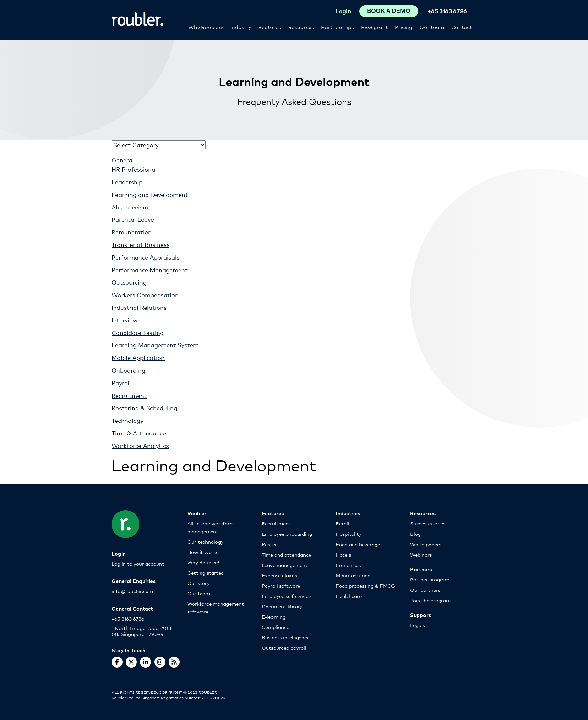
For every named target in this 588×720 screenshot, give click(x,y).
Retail (343, 523)
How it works (203, 552)
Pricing (404, 27)
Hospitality (349, 534)
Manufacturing (353, 575)
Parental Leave (133, 219)
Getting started (206, 573)
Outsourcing (129, 282)
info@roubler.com (132, 591)
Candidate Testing (138, 332)
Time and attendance (286, 554)
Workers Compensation (145, 295)
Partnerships (338, 27)
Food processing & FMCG (365, 585)
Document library (282, 606)
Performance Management (150, 270)
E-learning (274, 617)
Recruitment (129, 395)
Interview (125, 320)
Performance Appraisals (146, 257)
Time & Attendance (139, 433)
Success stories (428, 523)
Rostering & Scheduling (144, 408)
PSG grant (374, 27)
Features (270, 27)
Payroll (121, 383)
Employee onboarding (287, 534)
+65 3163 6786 (447, 11)
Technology (127, 420)
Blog (415, 534)
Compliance (275, 627)
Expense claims (279, 575)
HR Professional (134, 169)
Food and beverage (358, 544)
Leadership (127, 182)
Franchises (348, 565)
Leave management (285, 565)
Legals (418, 625)
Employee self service (286, 596)
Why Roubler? (206, 27)
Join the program (430, 600)
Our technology (205, 541)
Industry (241, 27)
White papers (426, 544)
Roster (269, 544)
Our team (432, 27)
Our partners (425, 590)
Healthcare (349, 596)
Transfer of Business (141, 244)
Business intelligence (286, 637)
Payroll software (281, 585)
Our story (198, 583)
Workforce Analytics (140, 445)
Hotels (343, 554)
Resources (301, 27)
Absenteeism (130, 207)
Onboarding (128, 370)
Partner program (430, 579)
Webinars (421, 554)
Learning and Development (150, 194)
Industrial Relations (139, 307)
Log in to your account (138, 563)
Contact (462, 27)
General (123, 160)
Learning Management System (155, 345)
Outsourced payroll (284, 648)
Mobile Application (138, 357)
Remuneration (132, 232)
